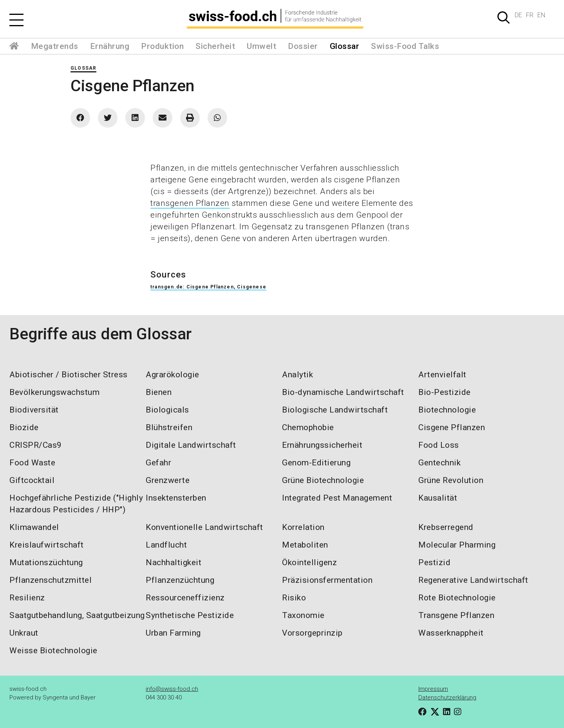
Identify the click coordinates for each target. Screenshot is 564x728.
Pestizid (434, 562)
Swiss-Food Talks (405, 46)
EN (541, 15)
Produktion (162, 46)
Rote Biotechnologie (457, 598)
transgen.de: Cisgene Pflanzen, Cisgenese (208, 287)
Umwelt (261, 46)
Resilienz (27, 598)
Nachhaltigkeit (174, 562)
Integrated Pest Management (337, 498)
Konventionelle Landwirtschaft (204, 527)
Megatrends (55, 46)
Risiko (294, 598)
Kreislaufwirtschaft (47, 545)
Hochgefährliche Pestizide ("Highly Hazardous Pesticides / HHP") (76, 504)
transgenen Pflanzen (190, 203)
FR (530, 15)
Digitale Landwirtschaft (191, 445)
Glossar (345, 46)
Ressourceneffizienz (185, 598)
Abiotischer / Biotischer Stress (69, 375)
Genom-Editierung (316, 463)
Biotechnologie (447, 410)
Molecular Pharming (457, 545)
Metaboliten (305, 545)
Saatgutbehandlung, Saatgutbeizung (77, 615)
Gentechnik (439, 463)
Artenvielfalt (442, 375)
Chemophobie (308, 427)
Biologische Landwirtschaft (335, 410)
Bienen (159, 392)
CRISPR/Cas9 (36, 445)
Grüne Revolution (451, 480)
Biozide (24, 427)
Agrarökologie (173, 375)
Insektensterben (176, 498)
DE (518, 15)
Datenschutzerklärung (447, 697)
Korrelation (303, 527)
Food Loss (439, 445)
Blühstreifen (169, 427)
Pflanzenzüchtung (180, 580)
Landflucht (166, 545)
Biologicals (167, 410)
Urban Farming (173, 633)
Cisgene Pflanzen (452, 427)
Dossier (303, 46)
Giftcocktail (32, 480)
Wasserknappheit (451, 633)
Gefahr (158, 463)
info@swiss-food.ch (172, 689)
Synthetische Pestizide (190, 615)
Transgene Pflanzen (456, 615)
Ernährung (110, 46)
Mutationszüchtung (46, 562)
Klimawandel (34, 527)
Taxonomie (303, 615)
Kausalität (438, 498)
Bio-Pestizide (445, 392)
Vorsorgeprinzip (312, 633)
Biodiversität (34, 410)
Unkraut (24, 633)
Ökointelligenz (309, 562)
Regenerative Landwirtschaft (473, 580)
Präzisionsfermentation (327, 580)
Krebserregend (446, 527)
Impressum (433, 689)
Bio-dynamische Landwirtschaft (343, 392)
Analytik (297, 375)
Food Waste (32, 463)
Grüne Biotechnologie (323, 480)
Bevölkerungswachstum (54, 392)
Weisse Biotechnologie (53, 651)
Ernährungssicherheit (322, 445)
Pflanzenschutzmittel (51, 580)
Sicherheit (215, 46)
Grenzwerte (168, 480)
